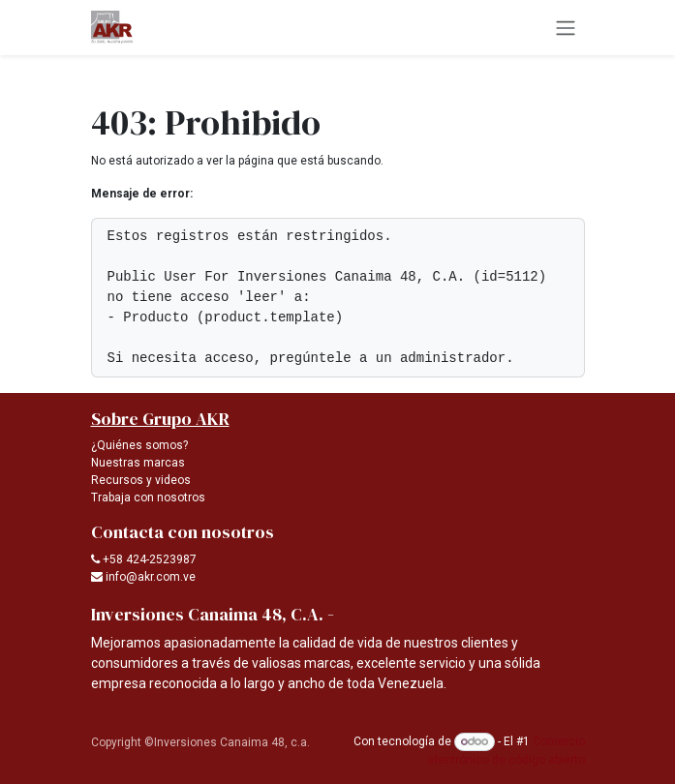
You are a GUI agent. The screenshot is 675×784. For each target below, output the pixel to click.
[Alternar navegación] (566, 28)
